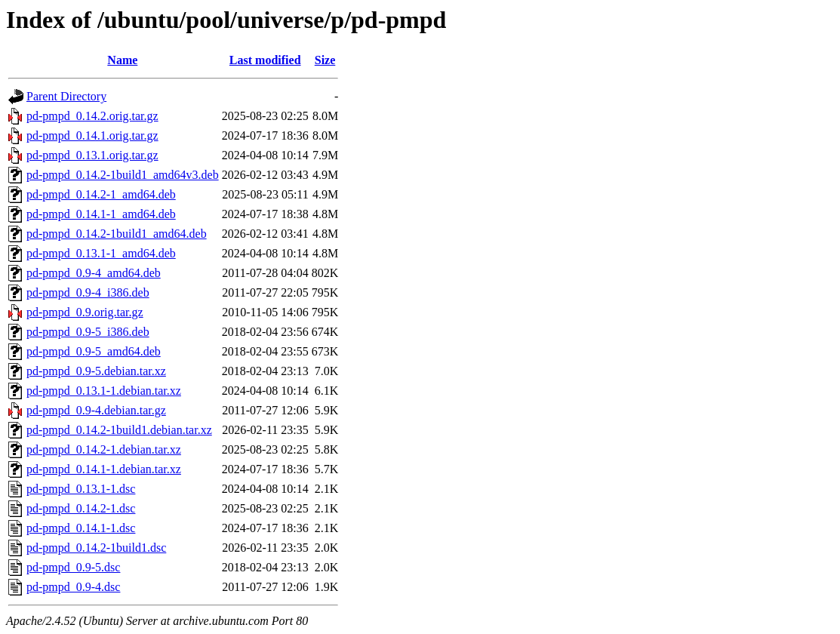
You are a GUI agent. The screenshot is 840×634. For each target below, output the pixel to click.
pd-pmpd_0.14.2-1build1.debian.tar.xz (119, 430)
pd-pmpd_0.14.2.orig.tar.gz (92, 116)
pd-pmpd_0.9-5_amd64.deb (94, 351)
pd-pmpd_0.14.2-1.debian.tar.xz (104, 449)
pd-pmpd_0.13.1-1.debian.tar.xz (104, 391)
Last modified (265, 60)
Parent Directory (66, 96)
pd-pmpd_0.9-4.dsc (73, 587)
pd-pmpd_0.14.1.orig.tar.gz (92, 135)
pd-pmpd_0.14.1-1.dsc (81, 528)
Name (122, 60)
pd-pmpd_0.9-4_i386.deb (88, 292)
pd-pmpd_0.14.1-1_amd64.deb (101, 214)
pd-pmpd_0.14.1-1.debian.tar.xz (104, 469)
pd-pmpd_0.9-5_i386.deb (88, 332)
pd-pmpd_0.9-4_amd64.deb (94, 273)
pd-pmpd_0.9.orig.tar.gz (85, 312)
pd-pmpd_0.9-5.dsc (73, 567)
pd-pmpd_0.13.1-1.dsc (81, 489)
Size (325, 60)
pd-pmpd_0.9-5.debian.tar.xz (96, 371)
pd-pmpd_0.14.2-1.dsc (81, 508)
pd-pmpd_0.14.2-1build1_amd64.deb (117, 234)
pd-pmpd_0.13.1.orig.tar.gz (92, 155)
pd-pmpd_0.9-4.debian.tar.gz (96, 410)
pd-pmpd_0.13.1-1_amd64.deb (101, 253)
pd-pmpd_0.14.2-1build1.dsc (96, 548)
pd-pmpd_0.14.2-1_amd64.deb (101, 194)
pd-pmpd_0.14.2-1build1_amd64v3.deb (123, 175)
